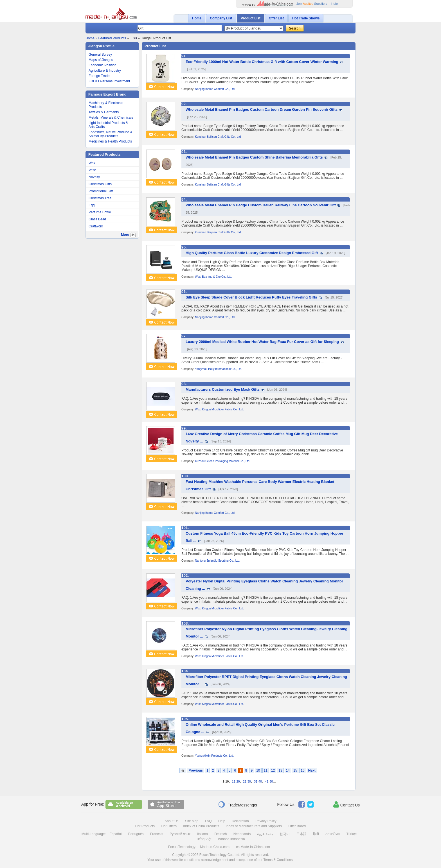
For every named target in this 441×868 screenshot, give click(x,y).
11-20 (236, 781)
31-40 (258, 781)
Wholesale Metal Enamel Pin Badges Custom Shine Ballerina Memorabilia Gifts (254, 157)
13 (280, 770)
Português (136, 834)
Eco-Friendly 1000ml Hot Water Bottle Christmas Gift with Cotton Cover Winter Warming (262, 62)
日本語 (301, 834)
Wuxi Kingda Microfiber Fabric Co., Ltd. (219, 409)
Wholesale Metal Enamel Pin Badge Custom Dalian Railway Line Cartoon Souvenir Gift (261, 205)
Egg (92, 205)
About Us (171, 821)
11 (266, 770)
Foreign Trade (99, 76)
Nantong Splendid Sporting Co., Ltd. (217, 561)
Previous (196, 770)
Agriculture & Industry (105, 71)
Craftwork (96, 226)
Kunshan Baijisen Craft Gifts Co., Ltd (218, 137)
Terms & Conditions (278, 860)
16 (302, 770)
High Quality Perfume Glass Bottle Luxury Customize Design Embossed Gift (252, 253)
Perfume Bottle (100, 212)
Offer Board (297, 826)
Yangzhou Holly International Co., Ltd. (219, 369)
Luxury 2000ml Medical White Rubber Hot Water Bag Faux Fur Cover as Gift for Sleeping (262, 342)
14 (288, 770)
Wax (92, 163)
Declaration (240, 821)
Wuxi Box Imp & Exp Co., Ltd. (213, 277)
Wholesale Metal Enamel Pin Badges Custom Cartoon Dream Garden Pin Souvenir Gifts (262, 109)
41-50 (269, 781)
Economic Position (103, 65)
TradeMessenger (238, 804)
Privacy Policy (266, 821)
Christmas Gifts (100, 184)
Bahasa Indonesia (231, 839)
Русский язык (180, 834)
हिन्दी (316, 834)
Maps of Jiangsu (101, 60)
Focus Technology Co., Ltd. (220, 855)
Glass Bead (97, 219)
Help (335, 4)
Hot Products (145, 826)
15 (295, 770)
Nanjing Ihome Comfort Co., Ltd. (215, 89)
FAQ (208, 821)
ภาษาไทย (333, 834)
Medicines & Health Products (110, 141)
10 (258, 770)
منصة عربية (265, 834)
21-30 (247, 781)
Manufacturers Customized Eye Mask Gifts (223, 389)
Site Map (192, 821)
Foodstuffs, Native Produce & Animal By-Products (111, 134)
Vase (92, 170)
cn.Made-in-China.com (253, 847)
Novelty (94, 177)
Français (157, 834)
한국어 (285, 834)
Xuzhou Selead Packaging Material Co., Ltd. (222, 461)
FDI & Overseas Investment (109, 81)
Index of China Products (201, 826)
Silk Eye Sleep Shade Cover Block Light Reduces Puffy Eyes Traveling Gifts (251, 297)
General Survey (100, 55)
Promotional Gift (101, 191)
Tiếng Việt (204, 839)
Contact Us (346, 804)
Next (312, 770)
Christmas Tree (100, 198)
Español (115, 834)
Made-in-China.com (215, 847)
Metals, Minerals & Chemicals (111, 117)
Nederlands (242, 834)
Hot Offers (169, 826)
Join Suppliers (312, 4)
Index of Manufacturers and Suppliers (254, 826)
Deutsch (220, 834)
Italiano (202, 834)
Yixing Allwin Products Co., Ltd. (214, 756)
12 (273, 770)
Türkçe (352, 834)
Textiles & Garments (104, 112)
